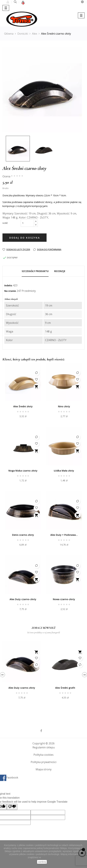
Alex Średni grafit (65, 688)
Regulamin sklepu (44, 747)
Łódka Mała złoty (64, 471)
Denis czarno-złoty (23, 535)
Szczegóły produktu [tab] (35, 271)
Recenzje (60, 271)
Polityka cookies (43, 755)
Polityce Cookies (50, 857)
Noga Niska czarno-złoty (23, 471)
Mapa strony (44, 769)
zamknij (42, 862)
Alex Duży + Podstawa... (64, 535)
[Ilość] (27, 223)
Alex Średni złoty (23, 406)
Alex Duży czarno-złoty (23, 599)
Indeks (8, 285)
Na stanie (10, 291)
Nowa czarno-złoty (64, 599)
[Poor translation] (12, 807)
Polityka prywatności (43, 762)
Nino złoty (64, 406)
